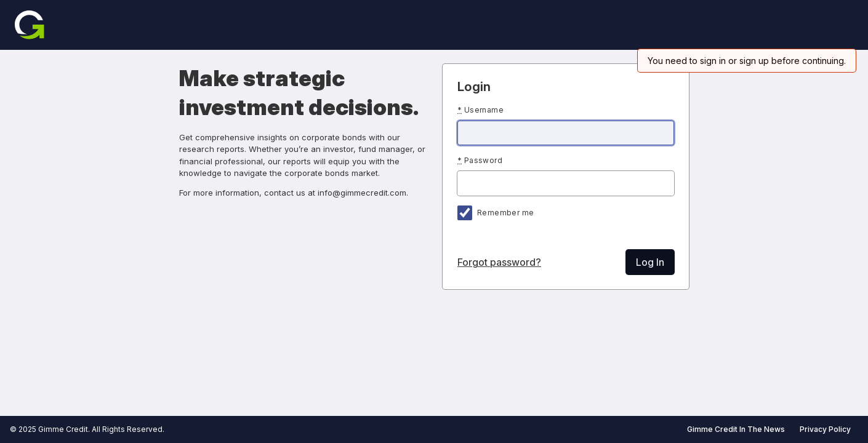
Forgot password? (499, 262)
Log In (650, 262)
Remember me (505, 213)
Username (480, 110)
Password (480, 160)
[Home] (30, 25)
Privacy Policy (825, 429)
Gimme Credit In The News (736, 429)
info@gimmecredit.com (362, 193)
